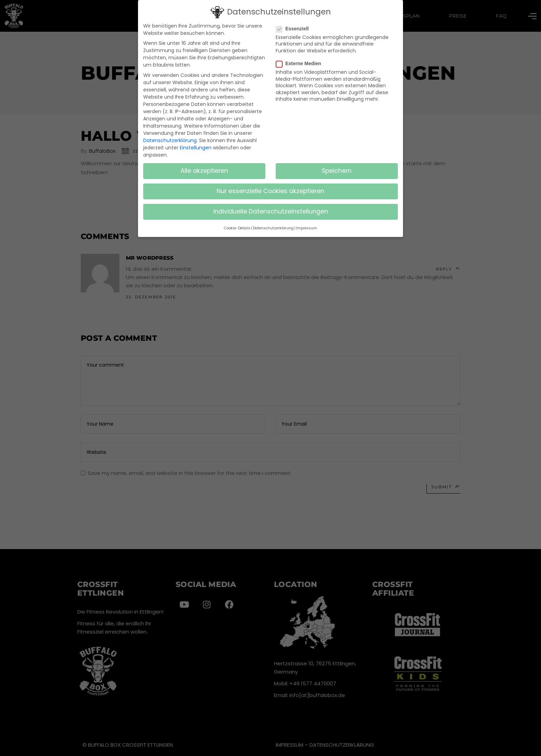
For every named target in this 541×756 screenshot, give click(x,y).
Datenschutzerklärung (170, 139)
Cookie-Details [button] (237, 227)
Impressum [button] (307, 227)
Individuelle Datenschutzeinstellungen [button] (271, 211)
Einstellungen (196, 147)
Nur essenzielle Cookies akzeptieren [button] (270, 190)
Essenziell (295, 28)
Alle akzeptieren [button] (204, 170)
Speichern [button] (337, 170)
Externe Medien (301, 62)
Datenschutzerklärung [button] (273, 227)
